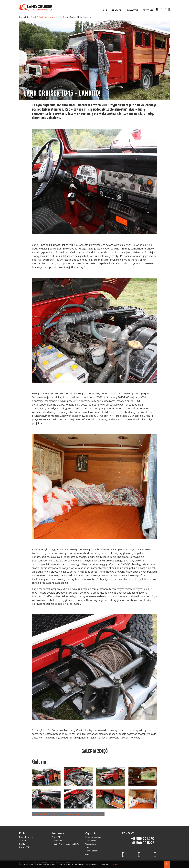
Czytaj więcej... (115, 864)
